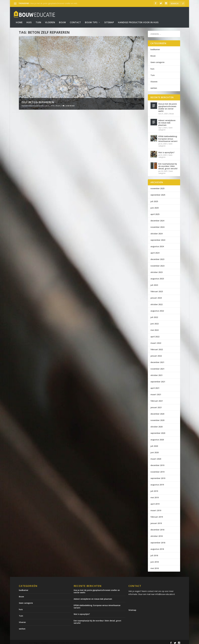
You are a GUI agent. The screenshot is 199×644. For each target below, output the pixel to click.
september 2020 (158, 431)
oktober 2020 (157, 425)
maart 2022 (156, 341)
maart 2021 (156, 393)
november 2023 (157, 264)
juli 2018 (154, 554)
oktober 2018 (157, 534)
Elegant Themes (41, 641)
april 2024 (155, 251)
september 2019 (158, 476)
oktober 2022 (157, 303)
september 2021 (158, 380)
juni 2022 (155, 322)
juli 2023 (154, 283)
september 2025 (158, 193)
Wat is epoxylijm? (166, 151)
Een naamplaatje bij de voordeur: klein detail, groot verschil (168, 164)
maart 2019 (156, 509)
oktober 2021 (157, 373)
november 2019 (157, 470)
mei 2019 (155, 496)
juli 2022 (154, 315)
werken (154, 86)
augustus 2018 (157, 547)
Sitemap (109, 19)
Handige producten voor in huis (138, 19)
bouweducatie (39, 104)
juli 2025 (154, 200)
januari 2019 (156, 521)
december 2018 (157, 528)
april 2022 (155, 335)
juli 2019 (154, 489)
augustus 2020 (157, 438)
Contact (75, 19)
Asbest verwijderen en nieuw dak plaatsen (167, 121)
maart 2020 (156, 457)
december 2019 (157, 463)
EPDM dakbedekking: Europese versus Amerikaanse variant (168, 137)
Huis (29, 19)
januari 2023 (156, 296)
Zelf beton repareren (38, 100)
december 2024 (157, 219)
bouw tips (91, 19)
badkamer (155, 48)
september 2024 (158, 238)
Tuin (38, 19)
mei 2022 (155, 328)
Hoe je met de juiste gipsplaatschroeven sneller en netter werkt (168, 106)
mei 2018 (155, 566)
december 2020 (157, 412)
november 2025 (157, 187)
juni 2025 (155, 206)
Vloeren (50, 19)
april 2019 (155, 502)
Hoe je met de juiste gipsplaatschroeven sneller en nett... (54, 3)
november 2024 (157, 225)
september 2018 (158, 541)
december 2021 (157, 360)
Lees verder (31, 170)
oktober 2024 (157, 232)
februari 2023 (157, 290)
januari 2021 (156, 406)
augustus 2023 (157, 277)
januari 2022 (156, 354)
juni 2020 (155, 451)
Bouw (62, 19)
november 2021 (157, 367)
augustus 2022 (157, 309)
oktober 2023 (157, 270)
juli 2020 (154, 444)
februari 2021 (157, 399)
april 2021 (155, 386)
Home (19, 19)
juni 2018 (155, 560)
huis (152, 67)
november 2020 (157, 418)
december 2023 (157, 257)
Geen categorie (157, 60)
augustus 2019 (157, 483)
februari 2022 (157, 348)
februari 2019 (157, 515)
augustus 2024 (157, 245)
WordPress (75, 641)
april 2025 (155, 212)
